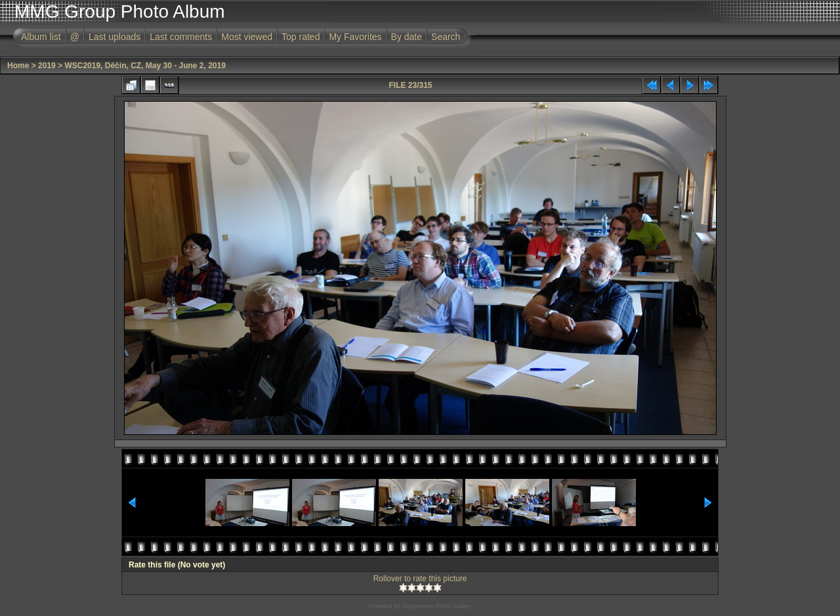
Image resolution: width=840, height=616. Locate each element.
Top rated (301, 37)
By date (407, 37)
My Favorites (355, 37)
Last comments (181, 37)
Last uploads (115, 37)
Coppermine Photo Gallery (436, 606)
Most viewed (247, 37)
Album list (41, 37)
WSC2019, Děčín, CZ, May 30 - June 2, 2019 (145, 66)
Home (18, 66)
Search (446, 37)
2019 (47, 66)
